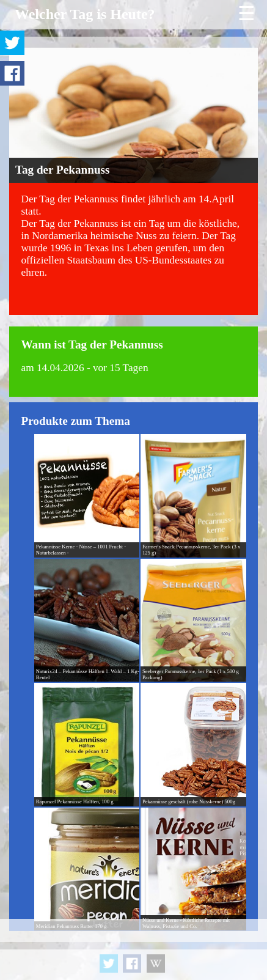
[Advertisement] (133, 949)
